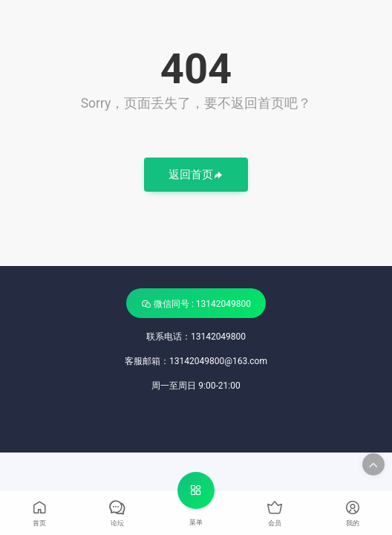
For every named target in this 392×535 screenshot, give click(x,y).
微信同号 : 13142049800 (196, 304)
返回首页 (196, 176)
